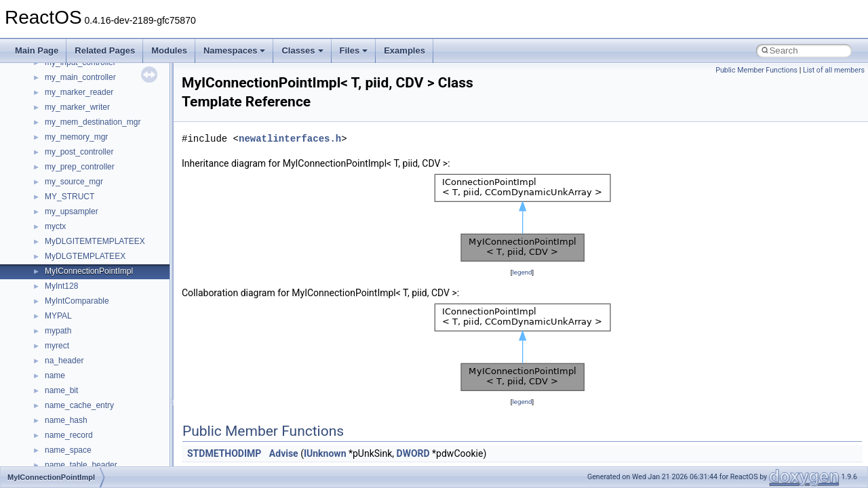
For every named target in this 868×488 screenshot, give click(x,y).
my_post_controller (79, 152)
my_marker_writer (77, 107)
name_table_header (81, 465)
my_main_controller (80, 77)
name (55, 375)
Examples (405, 50)
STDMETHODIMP (224, 453)
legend (522, 272)
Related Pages (105, 50)
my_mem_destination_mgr (93, 122)
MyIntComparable (77, 301)
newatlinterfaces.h (290, 139)
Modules (169, 50)
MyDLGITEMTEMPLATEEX (95, 241)
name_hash (66, 420)
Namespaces (235, 50)
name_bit (61, 390)
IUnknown (325, 453)
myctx (55, 226)
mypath (58, 331)
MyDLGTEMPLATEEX (85, 256)
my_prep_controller (80, 167)
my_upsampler (72, 211)
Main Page (37, 50)
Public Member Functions (756, 70)
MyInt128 (61, 286)
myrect (57, 346)
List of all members (834, 70)
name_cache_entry (79, 405)
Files (354, 50)
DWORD (413, 453)
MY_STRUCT (70, 197)
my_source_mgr (74, 182)
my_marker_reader (79, 92)
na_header (64, 361)
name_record (69, 435)
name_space (68, 450)
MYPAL (58, 316)
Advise (284, 453)
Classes (302, 50)
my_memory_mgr (76, 137)
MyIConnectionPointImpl (89, 271)
